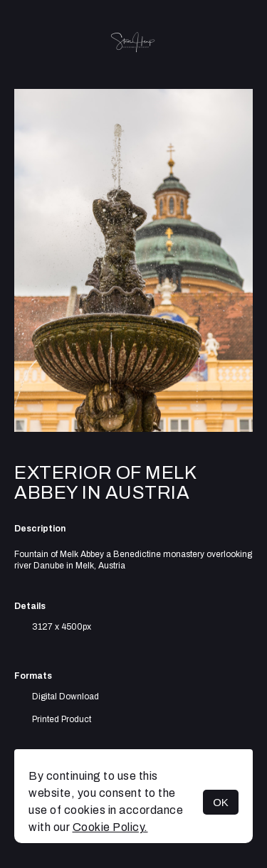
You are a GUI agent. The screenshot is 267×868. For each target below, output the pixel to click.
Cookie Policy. (110, 827)
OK (221, 802)
